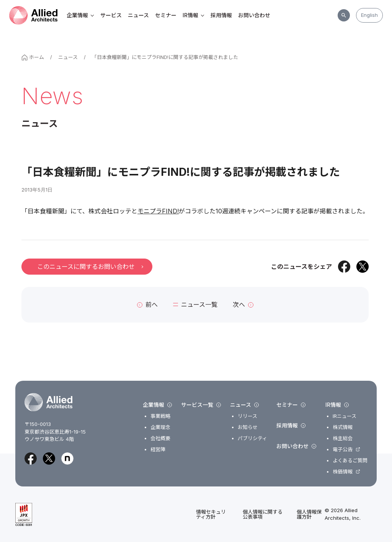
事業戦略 (160, 416)
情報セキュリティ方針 (211, 514)
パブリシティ (252, 438)
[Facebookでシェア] (344, 267)
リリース (247, 416)
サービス (111, 15)
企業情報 (80, 15)
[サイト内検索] (344, 15)
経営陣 (158, 449)
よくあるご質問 (350, 461)
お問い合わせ (254, 15)
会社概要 (160, 438)
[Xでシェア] (363, 267)
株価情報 (343, 472)
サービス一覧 (201, 405)
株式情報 (343, 427)
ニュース (138, 15)
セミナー (166, 15)
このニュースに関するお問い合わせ (90, 267)
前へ (147, 305)
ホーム (33, 57)
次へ (243, 305)
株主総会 (343, 438)
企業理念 (160, 427)
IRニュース (345, 416)
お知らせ (248, 427)
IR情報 (194, 15)
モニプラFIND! (158, 211)
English (369, 15)
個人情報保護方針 (309, 514)
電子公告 (343, 449)
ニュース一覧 (195, 305)
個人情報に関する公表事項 (263, 514)
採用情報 (221, 15)
